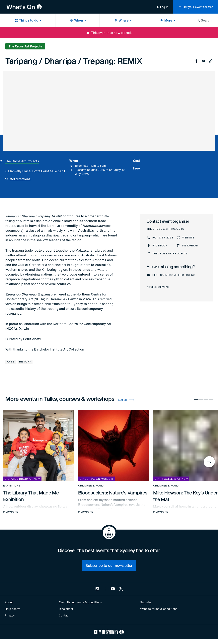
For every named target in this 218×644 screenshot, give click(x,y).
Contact (64, 615)
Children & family (92, 486)
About (9, 602)
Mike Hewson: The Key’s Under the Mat (185, 496)
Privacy (10, 615)
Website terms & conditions (159, 609)
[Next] (209, 462)
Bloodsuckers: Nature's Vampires (113, 493)
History (25, 362)
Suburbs (146, 602)
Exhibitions (12, 486)
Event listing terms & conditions (80, 602)
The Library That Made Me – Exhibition (33, 496)
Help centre (13, 609)
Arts (11, 362)
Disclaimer (66, 609)
